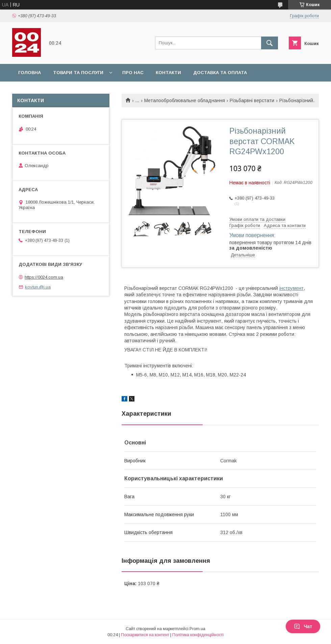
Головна (30, 73)
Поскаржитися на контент (145, 635)
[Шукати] (270, 43)
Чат (303, 626)
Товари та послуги (78, 73)
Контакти (168, 73)
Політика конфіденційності (198, 635)
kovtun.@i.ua (38, 287)
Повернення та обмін (47, 90)
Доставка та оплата (220, 73)
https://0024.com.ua (44, 277)
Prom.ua (197, 629)
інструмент (291, 288)
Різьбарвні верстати (252, 100)
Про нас (133, 73)
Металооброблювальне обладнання (185, 100)
